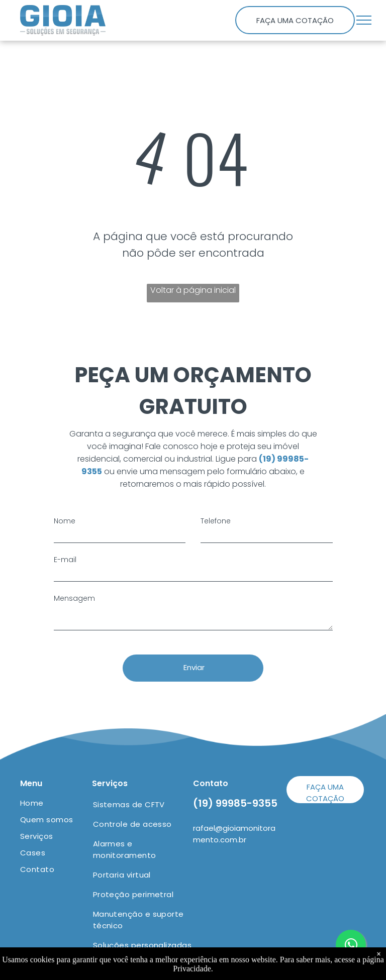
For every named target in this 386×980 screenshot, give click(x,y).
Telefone (216, 521)
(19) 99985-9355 (235, 803)
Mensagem (74, 598)
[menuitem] (56, 803)
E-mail (65, 560)
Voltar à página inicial (193, 290)
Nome (65, 521)
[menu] (364, 20)
